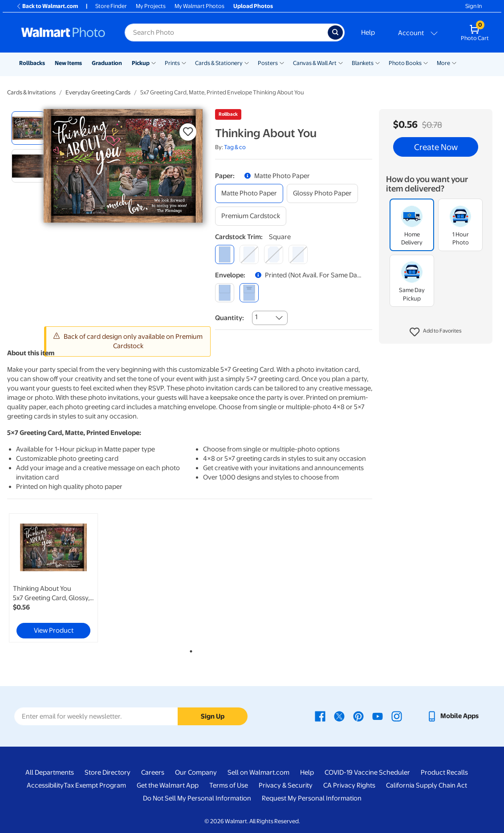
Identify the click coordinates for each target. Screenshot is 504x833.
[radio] (28, 128)
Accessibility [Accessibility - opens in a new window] (45, 785)
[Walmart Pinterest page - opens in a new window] (358, 716)
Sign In (474, 6)
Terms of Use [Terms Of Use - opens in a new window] (229, 785)
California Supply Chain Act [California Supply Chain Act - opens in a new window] (427, 785)
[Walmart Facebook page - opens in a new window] (320, 716)
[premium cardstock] (251, 216)
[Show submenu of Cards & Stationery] (247, 62)
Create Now (436, 147)
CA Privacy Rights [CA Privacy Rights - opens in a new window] (349, 785)
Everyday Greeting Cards (98, 92)
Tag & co (235, 147)
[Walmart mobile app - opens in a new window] (453, 716)
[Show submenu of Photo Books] (426, 62)
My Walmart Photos (199, 6)
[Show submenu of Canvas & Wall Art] (341, 62)
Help (368, 33)
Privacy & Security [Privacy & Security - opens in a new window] (286, 785)
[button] (436, 332)
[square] (225, 254)
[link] (53, 578)
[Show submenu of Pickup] (154, 62)
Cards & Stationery (219, 63)
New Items (68, 63)
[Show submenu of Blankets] (378, 62)
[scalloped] (298, 254)
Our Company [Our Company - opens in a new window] (196, 772)
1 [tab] (189, 650)
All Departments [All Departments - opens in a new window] (50, 772)
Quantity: (230, 318)
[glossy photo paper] (322, 193)
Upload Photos (253, 6)
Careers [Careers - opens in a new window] (153, 772)
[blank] (225, 293)
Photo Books (405, 63)
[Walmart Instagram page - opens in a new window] (397, 716)
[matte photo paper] (249, 193)
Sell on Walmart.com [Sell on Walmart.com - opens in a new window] (258, 772)
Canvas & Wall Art (315, 63)
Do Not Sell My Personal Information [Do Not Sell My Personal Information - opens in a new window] (197, 798)
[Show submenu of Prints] (184, 62)
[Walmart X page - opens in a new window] (339, 716)
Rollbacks (32, 63)
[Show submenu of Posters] (282, 62)
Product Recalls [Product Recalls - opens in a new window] (444, 772)
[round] (249, 254)
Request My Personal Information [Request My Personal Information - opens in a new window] (312, 798)
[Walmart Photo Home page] (63, 33)
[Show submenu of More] (454, 62)
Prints (172, 63)
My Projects (151, 6)
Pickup (141, 63)
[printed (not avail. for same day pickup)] (249, 293)
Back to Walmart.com (47, 6)
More (443, 63)
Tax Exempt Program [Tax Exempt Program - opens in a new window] (95, 785)
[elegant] (274, 254)
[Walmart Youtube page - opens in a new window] (378, 716)
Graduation (107, 63)
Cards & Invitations (31, 92)
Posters (268, 63)
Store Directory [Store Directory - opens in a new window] (108, 772)
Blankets (363, 63)
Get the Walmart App (168, 785)
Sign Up (213, 716)
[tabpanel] (68, 578)
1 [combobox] (256, 317)
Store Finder (111, 6)
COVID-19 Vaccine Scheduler (367, 772)
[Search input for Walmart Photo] (226, 33)
